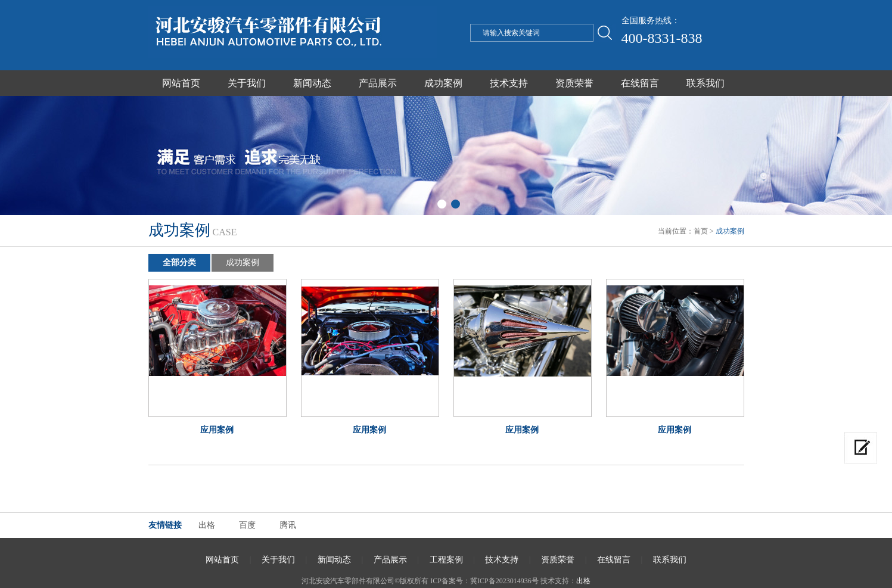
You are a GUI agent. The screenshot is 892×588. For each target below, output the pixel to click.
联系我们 (705, 83)
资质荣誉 (574, 83)
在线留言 (640, 83)
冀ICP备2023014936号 (504, 581)
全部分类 (179, 262)
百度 (247, 525)
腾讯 (288, 525)
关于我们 (247, 83)
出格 (207, 525)
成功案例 (443, 83)
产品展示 (378, 83)
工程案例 (446, 560)
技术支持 (509, 83)
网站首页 (181, 83)
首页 (701, 231)
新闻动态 (312, 83)
